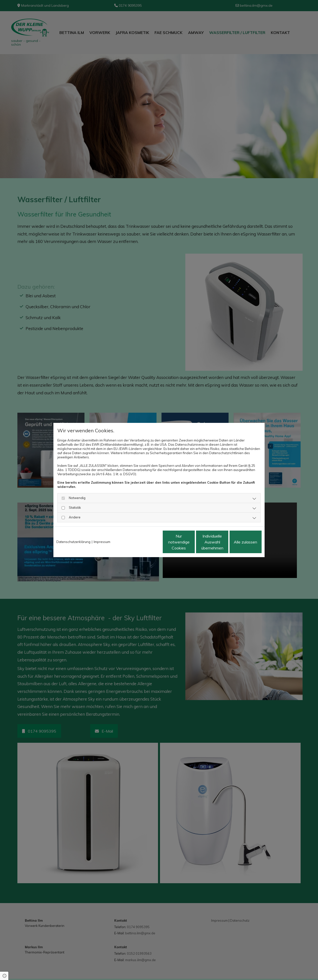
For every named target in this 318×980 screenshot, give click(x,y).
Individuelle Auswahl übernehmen (191, 542)
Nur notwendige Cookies (144, 542)
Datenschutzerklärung (73, 542)
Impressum (102, 542)
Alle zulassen (239, 542)
